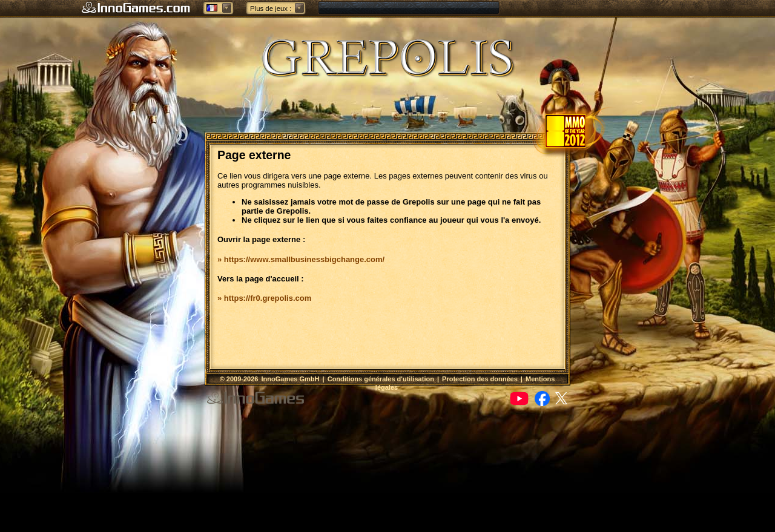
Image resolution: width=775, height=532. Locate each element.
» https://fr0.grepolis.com (264, 298)
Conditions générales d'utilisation (381, 379)
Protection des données (480, 379)
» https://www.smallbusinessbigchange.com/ (301, 259)
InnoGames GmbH (291, 379)
